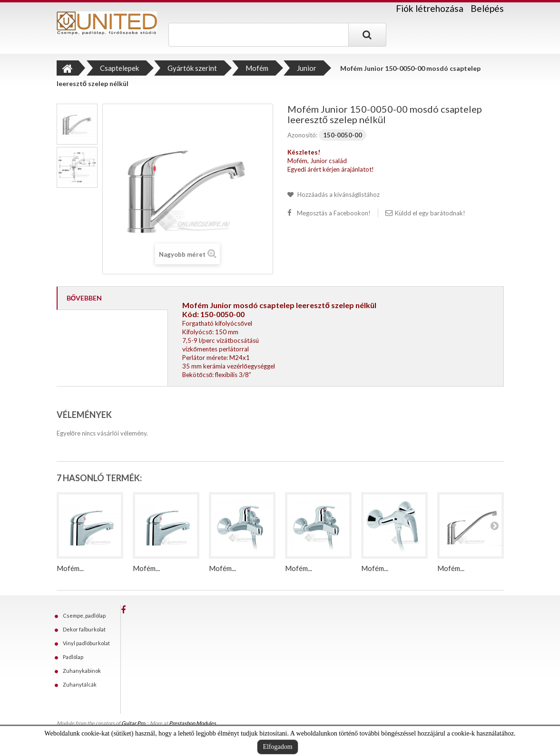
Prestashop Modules (192, 723)
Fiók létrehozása (430, 9)
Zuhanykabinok (82, 671)
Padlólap (73, 657)
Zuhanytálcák (80, 684)
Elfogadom (277, 747)
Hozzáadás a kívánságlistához (338, 194)
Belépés (487, 8)
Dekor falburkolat (84, 629)
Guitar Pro (133, 723)
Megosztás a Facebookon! (334, 213)
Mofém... (70, 568)
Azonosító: (302, 135)
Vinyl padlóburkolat (86, 643)
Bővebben (84, 298)
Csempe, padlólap (84, 615)
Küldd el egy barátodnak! (430, 213)
